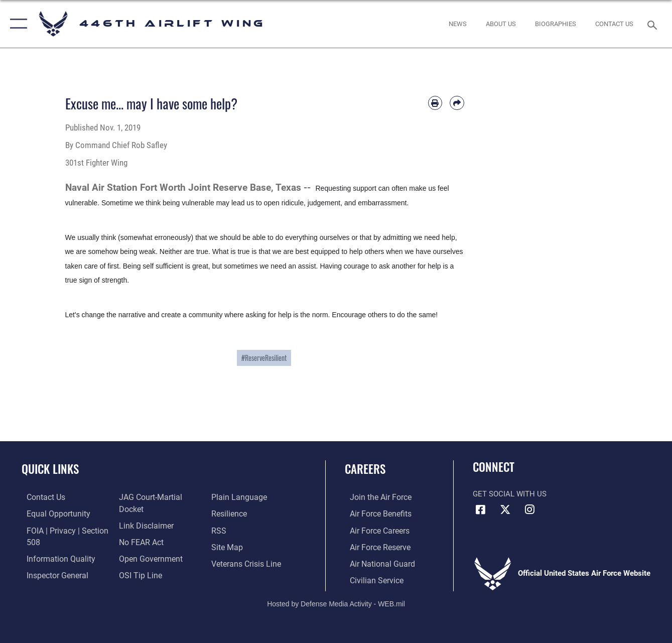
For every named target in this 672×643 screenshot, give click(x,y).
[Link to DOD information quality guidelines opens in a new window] (54, 557)
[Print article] (435, 103)
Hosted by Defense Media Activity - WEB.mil (336, 601)
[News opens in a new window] (458, 24)
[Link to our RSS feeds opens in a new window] (220, 530)
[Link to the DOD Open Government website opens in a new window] (147, 557)
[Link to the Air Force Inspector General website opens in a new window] (51, 573)
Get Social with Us (510, 494)
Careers (365, 469)
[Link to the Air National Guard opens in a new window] (376, 562)
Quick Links (50, 469)
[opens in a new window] (501, 24)
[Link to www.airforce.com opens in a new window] (375, 497)
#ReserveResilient (264, 358)
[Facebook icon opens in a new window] (480, 509)
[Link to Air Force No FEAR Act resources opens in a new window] (139, 541)
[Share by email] (457, 103)
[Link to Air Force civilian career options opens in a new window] (370, 578)
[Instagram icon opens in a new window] (529, 509)
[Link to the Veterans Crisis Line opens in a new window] (247, 562)
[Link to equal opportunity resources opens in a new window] (51, 513)
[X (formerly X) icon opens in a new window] (505, 509)
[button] (16, 24)
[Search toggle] (654, 24)
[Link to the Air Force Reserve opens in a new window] (374, 546)
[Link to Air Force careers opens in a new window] (374, 530)
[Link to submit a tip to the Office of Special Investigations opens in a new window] (138, 573)
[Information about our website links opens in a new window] (144, 525)
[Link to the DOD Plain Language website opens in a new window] (238, 497)
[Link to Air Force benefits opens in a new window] (375, 513)
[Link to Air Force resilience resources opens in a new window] (230, 513)
